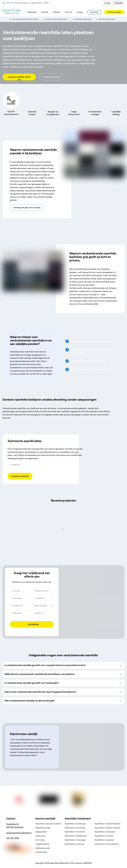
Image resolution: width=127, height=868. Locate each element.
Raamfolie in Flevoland (75, 828)
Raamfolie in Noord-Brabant (108, 824)
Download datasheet (52, 77)
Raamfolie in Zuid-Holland (107, 844)
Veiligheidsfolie (42, 844)
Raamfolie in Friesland (75, 832)
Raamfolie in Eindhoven (75, 824)
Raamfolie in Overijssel (105, 832)
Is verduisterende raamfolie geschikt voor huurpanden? (63, 683)
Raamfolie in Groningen (75, 840)
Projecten (57, 12)
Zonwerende (41, 852)
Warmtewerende (43, 828)
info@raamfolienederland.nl (19, 833)
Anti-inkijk (40, 840)
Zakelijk (107, 3)
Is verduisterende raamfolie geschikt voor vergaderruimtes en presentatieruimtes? (63, 665)
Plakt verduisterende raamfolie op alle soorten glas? (63, 701)
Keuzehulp (94, 12)
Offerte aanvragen (114, 12)
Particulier (119, 3)
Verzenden (33, 624)
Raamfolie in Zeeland (104, 840)
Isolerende (40, 836)
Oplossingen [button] (32, 12)
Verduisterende (43, 848)
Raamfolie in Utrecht (104, 836)
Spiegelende (41, 832)
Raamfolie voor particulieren (48, 824)
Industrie (45, 12)
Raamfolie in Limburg (74, 844)
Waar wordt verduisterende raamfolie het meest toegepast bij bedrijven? (63, 692)
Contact (80, 12)
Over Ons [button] (68, 12)
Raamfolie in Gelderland (76, 836)
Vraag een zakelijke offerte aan (19, 78)
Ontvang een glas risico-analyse (27, 207)
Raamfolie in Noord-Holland (107, 828)
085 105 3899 (12, 3)
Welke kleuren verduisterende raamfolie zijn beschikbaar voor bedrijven (63, 674)
